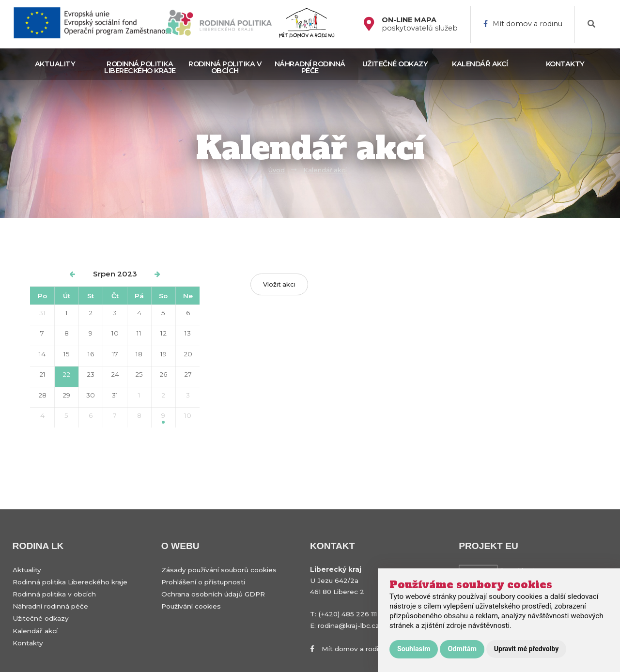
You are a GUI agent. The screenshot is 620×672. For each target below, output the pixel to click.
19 (163, 354)
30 (91, 395)
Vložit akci (279, 284)
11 (139, 333)
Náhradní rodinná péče (310, 67)
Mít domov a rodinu (523, 24)
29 (66, 395)
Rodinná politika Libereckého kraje (140, 67)
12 (163, 333)
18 (139, 354)
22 (66, 374)
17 (115, 354)
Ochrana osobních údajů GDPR (213, 594)
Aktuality (55, 64)
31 (42, 313)
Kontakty (565, 64)
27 (188, 374)
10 (115, 333)
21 (42, 374)
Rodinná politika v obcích (225, 67)
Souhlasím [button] (414, 649)
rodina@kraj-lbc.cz (349, 626)
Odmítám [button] (462, 649)
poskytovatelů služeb (420, 24)
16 (91, 354)
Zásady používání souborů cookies (219, 570)
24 (115, 374)
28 (42, 395)
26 (163, 374)
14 (42, 354)
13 (188, 333)
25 (139, 374)
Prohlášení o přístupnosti (203, 582)
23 (91, 374)
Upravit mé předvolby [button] (526, 649)
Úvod (277, 170)
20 (188, 354)
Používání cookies (191, 606)
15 (67, 354)
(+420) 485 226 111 (348, 614)
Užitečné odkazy (395, 64)
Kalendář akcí (480, 64)
